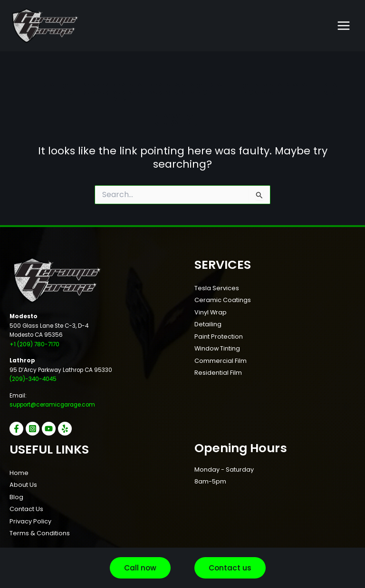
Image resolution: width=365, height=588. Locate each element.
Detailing (208, 324)
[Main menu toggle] (344, 26)
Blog (16, 497)
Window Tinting (217, 348)
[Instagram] (33, 429)
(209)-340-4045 (33, 379)
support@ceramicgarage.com (52, 405)
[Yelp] (65, 429)
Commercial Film (221, 361)
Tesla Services (217, 288)
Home (19, 473)
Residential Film (218, 373)
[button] (140, 568)
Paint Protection (219, 337)
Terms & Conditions (40, 533)
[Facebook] (16, 429)
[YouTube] (49, 429)
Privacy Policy (30, 521)
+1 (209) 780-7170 (34, 344)
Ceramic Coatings (223, 300)
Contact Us (26, 509)
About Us (23, 485)
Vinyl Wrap (211, 312)
